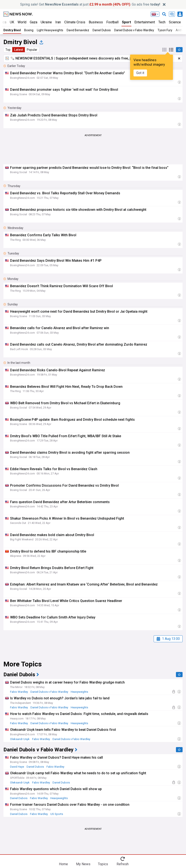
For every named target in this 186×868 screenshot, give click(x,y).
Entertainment (145, 22)
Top (8, 50)
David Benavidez (78, 30)
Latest (19, 50)
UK (12, 22)
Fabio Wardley (19, 692)
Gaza (34, 22)
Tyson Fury (165, 30)
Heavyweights (79, 692)
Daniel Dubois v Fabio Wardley (134, 30)
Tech (162, 22)
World (22, 22)
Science (175, 22)
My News (83, 864)
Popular (32, 50)
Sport (126, 22)
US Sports (57, 814)
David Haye (17, 767)
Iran (58, 22)
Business (96, 22)
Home (63, 864)
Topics (103, 864)
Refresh (123, 864)
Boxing (29, 30)
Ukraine (46, 22)
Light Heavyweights (50, 30)
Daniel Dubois (102, 30)
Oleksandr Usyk (20, 739)
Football (112, 22)
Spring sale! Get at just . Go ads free (90, 4)
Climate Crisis (75, 22)
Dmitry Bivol (12, 30)
